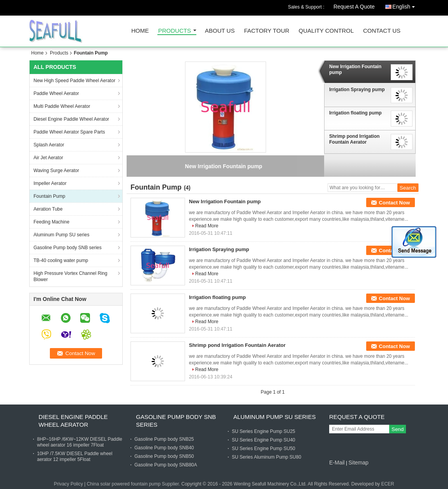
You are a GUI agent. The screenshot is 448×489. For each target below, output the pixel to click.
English (406, 5)
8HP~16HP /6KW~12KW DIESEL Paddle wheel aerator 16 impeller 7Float (80, 442)
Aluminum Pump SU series (61, 235)
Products (175, 31)
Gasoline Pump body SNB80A (166, 465)
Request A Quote (354, 7)
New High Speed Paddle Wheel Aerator (74, 81)
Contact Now (394, 203)
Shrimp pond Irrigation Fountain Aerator (354, 139)
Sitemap (358, 463)
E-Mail (337, 463)
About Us (220, 31)
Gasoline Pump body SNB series (68, 248)
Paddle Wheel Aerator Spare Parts (69, 132)
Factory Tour (266, 31)
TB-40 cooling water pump (61, 260)
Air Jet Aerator (48, 158)
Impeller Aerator (50, 183)
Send (398, 429)
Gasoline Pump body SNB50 (164, 456)
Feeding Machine (51, 222)
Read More (207, 226)
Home (140, 31)
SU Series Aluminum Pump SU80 (266, 457)
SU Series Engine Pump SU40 (264, 440)
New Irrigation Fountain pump (355, 69)
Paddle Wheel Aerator (56, 93)
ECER (387, 484)
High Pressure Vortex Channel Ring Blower (70, 276)
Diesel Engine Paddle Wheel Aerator (71, 119)
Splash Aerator (49, 145)
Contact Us (382, 31)
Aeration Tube (48, 209)
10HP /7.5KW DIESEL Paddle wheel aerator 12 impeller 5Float (75, 456)
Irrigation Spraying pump (357, 90)
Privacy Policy (68, 484)
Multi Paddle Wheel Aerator (62, 106)
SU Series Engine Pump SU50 (264, 449)
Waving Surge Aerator (56, 171)
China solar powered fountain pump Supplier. (134, 484)
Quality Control (326, 31)
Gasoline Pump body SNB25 (164, 439)
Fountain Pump (49, 196)
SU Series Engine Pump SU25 (264, 431)
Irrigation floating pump (355, 113)
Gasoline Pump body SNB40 (164, 448)
